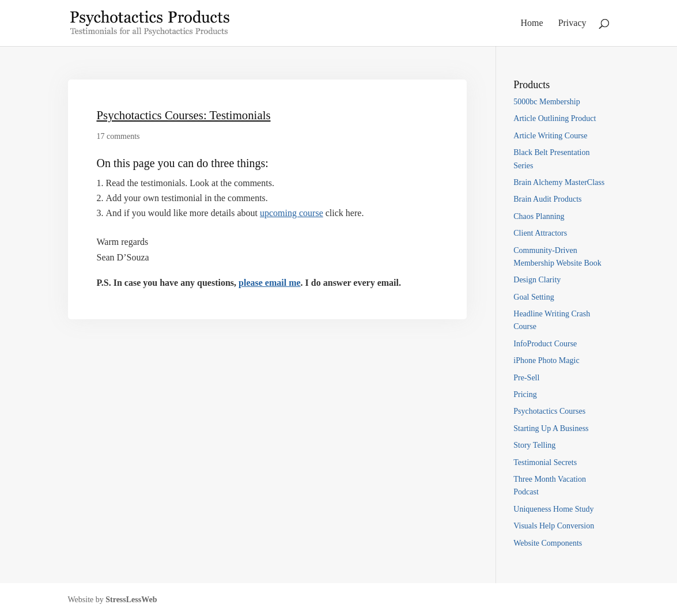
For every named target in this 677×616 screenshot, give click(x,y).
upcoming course (292, 213)
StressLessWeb (131, 600)
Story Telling (534, 445)
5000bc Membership (546, 102)
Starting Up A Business (551, 428)
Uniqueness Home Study (553, 509)
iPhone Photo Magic (546, 360)
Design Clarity (537, 280)
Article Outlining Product (555, 118)
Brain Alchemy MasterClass (559, 182)
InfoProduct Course (545, 344)
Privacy (572, 23)
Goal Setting (534, 297)
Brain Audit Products (547, 199)
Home (532, 23)
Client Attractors (540, 233)
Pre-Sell (526, 378)
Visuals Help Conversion (554, 526)
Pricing (525, 394)
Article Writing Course (550, 136)
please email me (270, 283)
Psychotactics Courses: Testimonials (184, 115)
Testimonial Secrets (545, 462)
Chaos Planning (539, 216)
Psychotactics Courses (549, 411)
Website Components (548, 543)
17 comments (118, 136)
